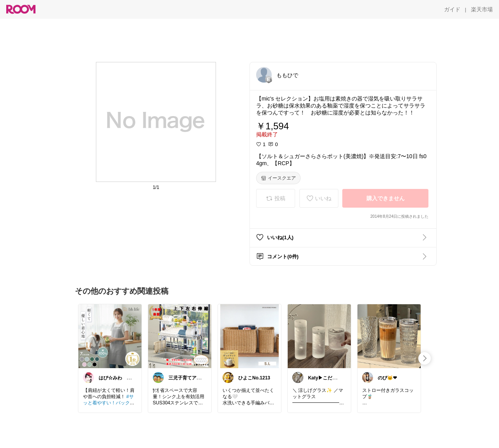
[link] (110, 336)
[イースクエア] (278, 178)
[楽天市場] (482, 9)
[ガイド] (452, 9)
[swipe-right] (425, 358)
